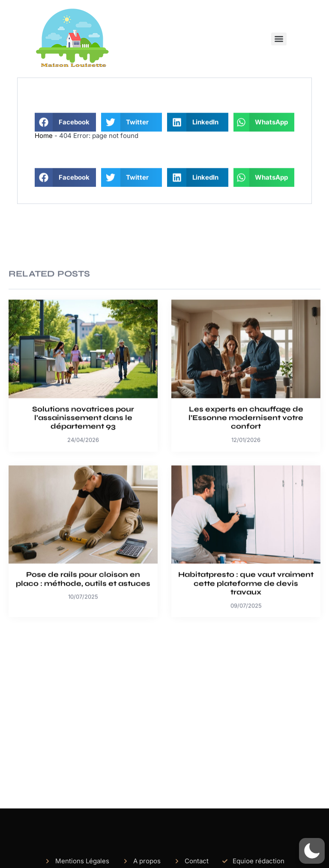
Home (44, 136)
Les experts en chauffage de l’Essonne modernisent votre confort (246, 484)
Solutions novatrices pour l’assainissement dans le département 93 (83, 484)
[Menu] (279, 39)
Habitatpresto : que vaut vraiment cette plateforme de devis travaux (246, 649)
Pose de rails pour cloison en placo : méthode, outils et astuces (83, 645)
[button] (65, 129)
